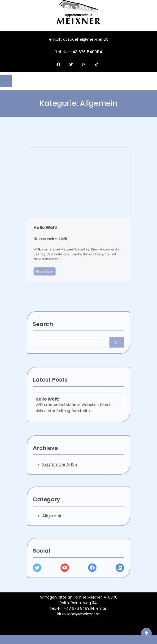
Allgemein (62, 520)
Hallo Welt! (58, 231)
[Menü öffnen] (6, 81)
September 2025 (67, 469)
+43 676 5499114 (79, 610)
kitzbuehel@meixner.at (78, 616)
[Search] (102, 346)
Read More (58, 257)
